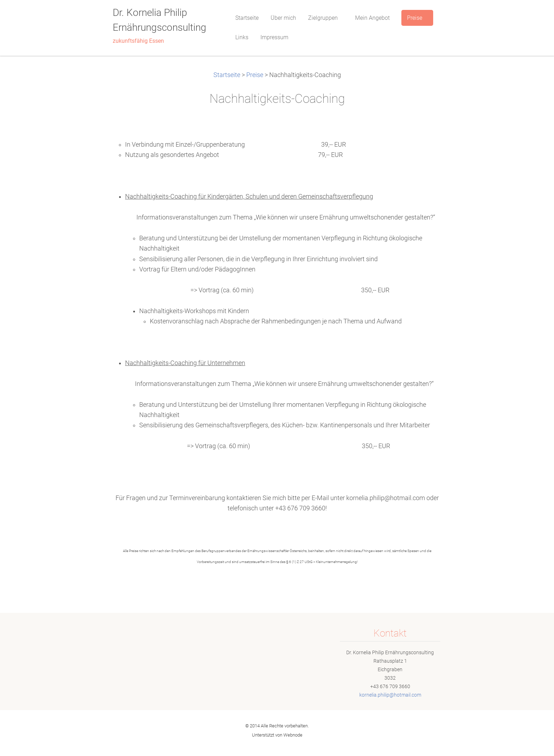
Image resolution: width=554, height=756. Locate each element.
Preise (255, 75)
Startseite (227, 75)
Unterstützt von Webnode (277, 735)
